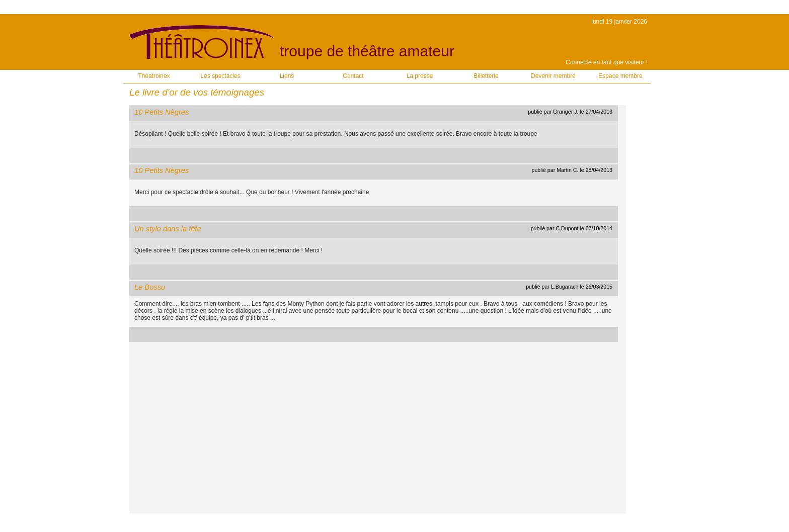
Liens (287, 76)
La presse (420, 76)
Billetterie (486, 76)
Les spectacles (220, 76)
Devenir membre (553, 76)
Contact (353, 76)
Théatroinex (154, 76)
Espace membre (620, 76)
